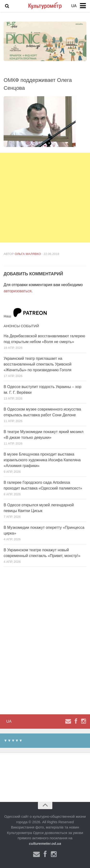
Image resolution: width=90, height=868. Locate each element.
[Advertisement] (45, 198)
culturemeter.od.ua (45, 843)
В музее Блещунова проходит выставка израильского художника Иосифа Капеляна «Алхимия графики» (42, 460)
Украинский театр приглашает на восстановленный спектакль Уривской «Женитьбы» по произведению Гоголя (38, 364)
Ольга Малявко (28, 254)
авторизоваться (18, 291)
